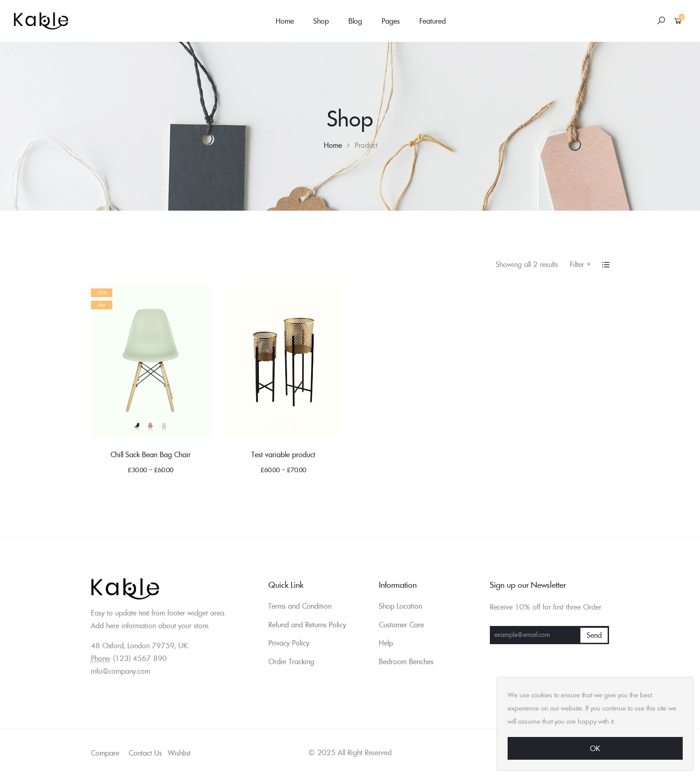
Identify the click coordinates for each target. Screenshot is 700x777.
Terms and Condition (300, 606)
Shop (321, 21)
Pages (391, 21)
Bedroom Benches (406, 661)
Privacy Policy (289, 643)
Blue (151, 427)
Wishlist (179, 753)
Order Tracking (291, 661)
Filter (581, 264)
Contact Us (145, 753)
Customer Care (401, 625)
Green (164, 427)
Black (137, 427)
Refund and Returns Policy (307, 625)
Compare (105, 753)
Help (386, 643)
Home (285, 21)
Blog (355, 21)
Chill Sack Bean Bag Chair (151, 454)
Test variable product (283, 454)
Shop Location (400, 606)
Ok (595, 748)
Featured (433, 21)
